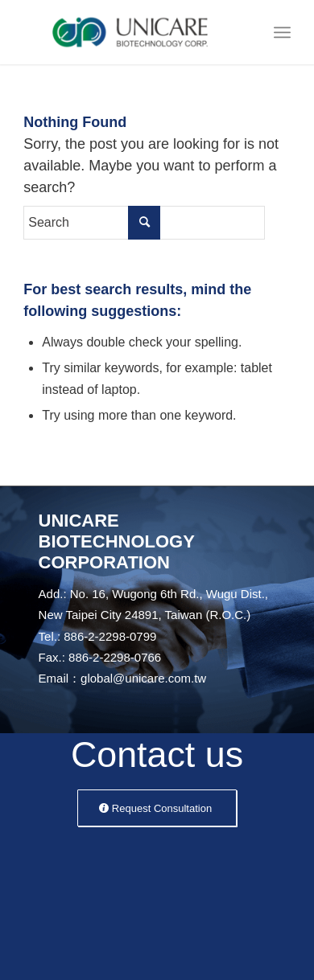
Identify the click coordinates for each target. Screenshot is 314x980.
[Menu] (282, 32)
